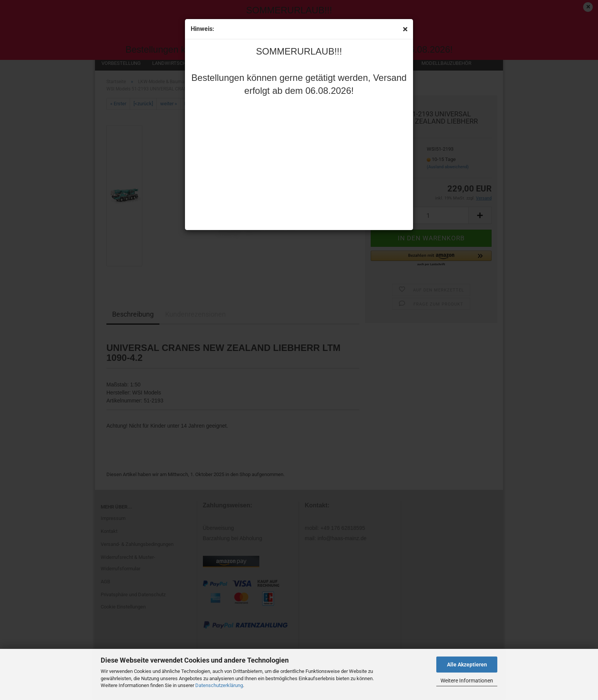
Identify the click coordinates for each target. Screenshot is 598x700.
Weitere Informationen (467, 681)
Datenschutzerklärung (219, 685)
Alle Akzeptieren (467, 665)
